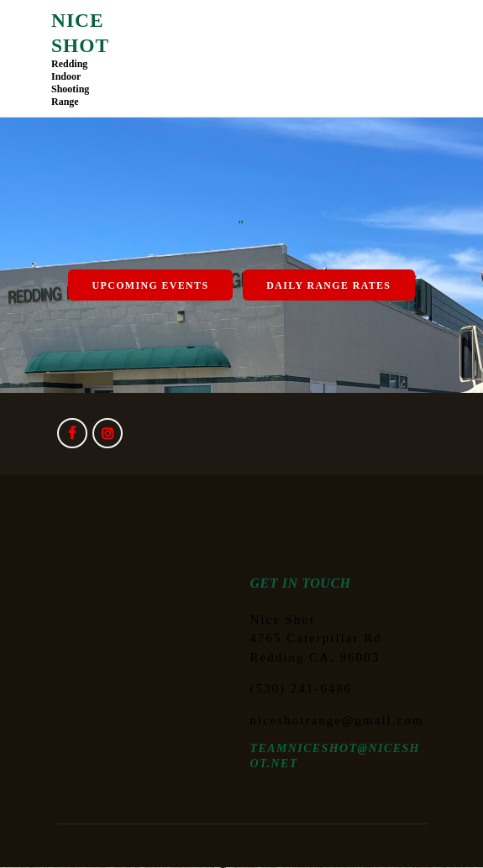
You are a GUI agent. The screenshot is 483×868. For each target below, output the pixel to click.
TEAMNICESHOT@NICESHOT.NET (335, 756)
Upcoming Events (151, 285)
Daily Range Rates (328, 285)
